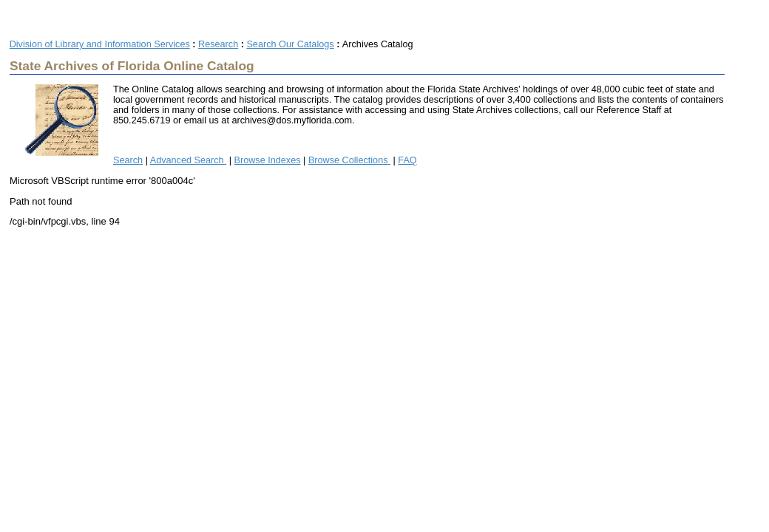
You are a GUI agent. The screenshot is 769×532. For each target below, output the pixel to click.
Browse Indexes (268, 160)
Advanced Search (188, 160)
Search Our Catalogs (290, 44)
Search (128, 160)
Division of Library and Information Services (100, 44)
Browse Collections (349, 160)
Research (218, 44)
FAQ (407, 160)
